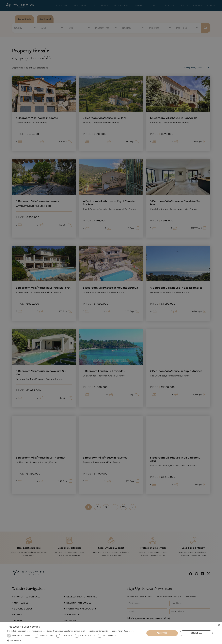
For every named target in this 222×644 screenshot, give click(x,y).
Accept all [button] (162, 633)
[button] (70, 640)
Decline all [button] (196, 633)
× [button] (219, 625)
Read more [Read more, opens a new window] (129, 631)
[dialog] (111, 633)
